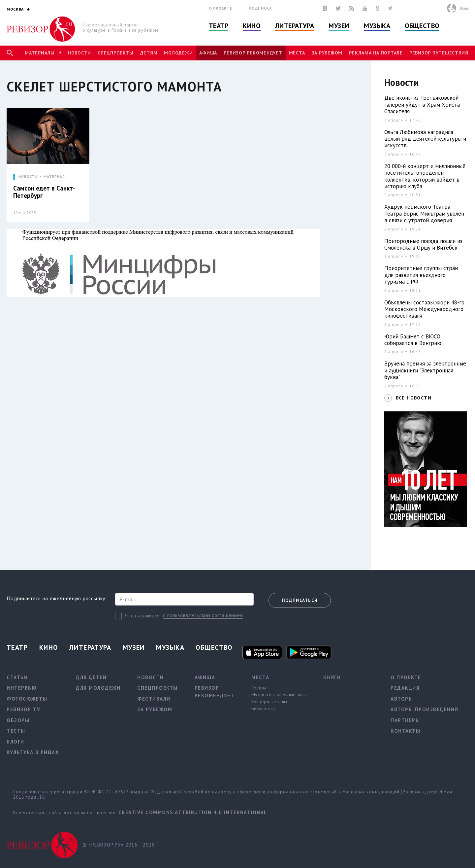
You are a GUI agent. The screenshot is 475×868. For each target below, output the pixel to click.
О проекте (221, 8)
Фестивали (154, 699)
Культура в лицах (33, 752)
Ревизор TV (23, 709)
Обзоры (18, 720)
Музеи (339, 26)
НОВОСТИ (28, 177)
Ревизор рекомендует (253, 53)
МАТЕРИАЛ (54, 177)
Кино (252, 26)
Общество (422, 26)
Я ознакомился (142, 616)
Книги (332, 677)
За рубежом (327, 53)
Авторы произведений (425, 709)
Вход (464, 8)
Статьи (17, 677)
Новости (79, 53)
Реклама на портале (376, 53)
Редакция (405, 688)
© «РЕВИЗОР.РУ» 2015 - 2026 (119, 845)
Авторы (402, 699)
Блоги (16, 742)
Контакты (405, 731)
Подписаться (300, 600)
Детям (149, 53)
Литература (295, 26)
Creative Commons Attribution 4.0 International (193, 812)
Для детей (91, 677)
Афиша (208, 53)
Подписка (260, 8)
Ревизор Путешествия (439, 53)
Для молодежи (98, 688)
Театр (219, 26)
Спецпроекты (115, 53)
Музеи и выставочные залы (279, 695)
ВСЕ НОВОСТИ (414, 398)
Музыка (377, 26)
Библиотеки (263, 709)
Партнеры (405, 720)
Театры (259, 688)
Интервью (22, 688)
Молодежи (178, 53)
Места (297, 53)
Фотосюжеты (27, 699)
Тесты (16, 731)
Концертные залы (269, 702)
